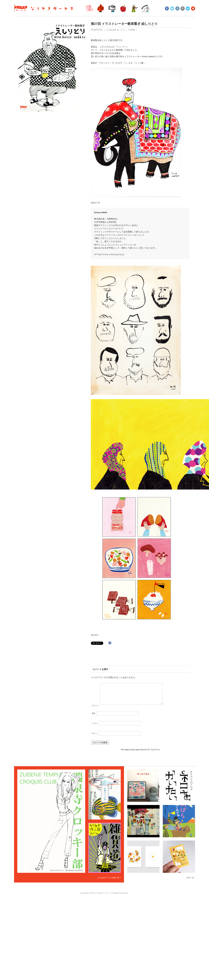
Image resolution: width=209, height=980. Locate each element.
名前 (93, 717)
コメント (95, 709)
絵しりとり (121, 30)
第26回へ (95, 635)
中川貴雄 (132, 30)
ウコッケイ (122, 47)
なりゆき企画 (111, 30)
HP (96, 254)
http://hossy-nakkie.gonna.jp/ (111, 254)
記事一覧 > (191, 882)
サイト (94, 737)
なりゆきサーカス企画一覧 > (109, 882)
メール (94, 727)
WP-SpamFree (153, 753)
